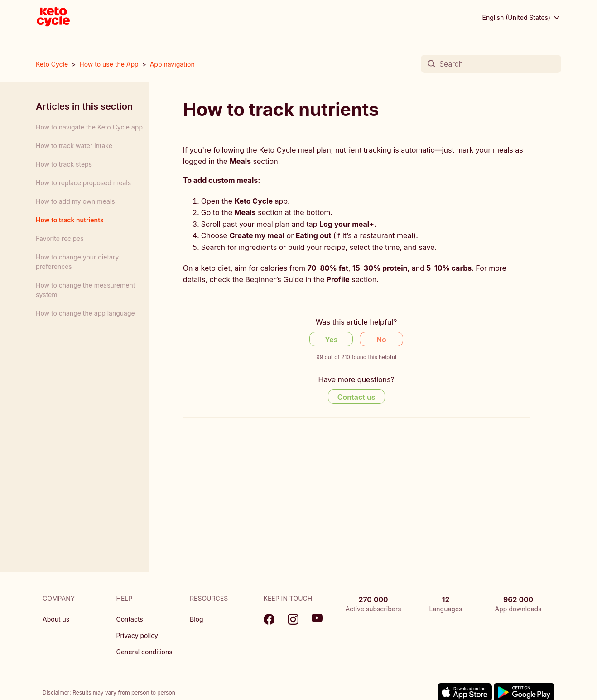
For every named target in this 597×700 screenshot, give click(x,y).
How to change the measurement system (85, 290)
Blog (197, 619)
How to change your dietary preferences (77, 262)
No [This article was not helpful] (381, 340)
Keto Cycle (52, 64)
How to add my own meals (75, 201)
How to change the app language (85, 313)
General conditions (144, 652)
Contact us (356, 397)
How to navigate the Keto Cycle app (89, 127)
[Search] (491, 64)
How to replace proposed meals (83, 183)
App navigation (172, 64)
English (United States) (522, 18)
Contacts (130, 619)
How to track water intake (74, 146)
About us (56, 619)
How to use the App (109, 64)
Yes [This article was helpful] (331, 340)
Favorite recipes (60, 238)
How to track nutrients (70, 220)
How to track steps (64, 164)
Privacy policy (137, 635)
